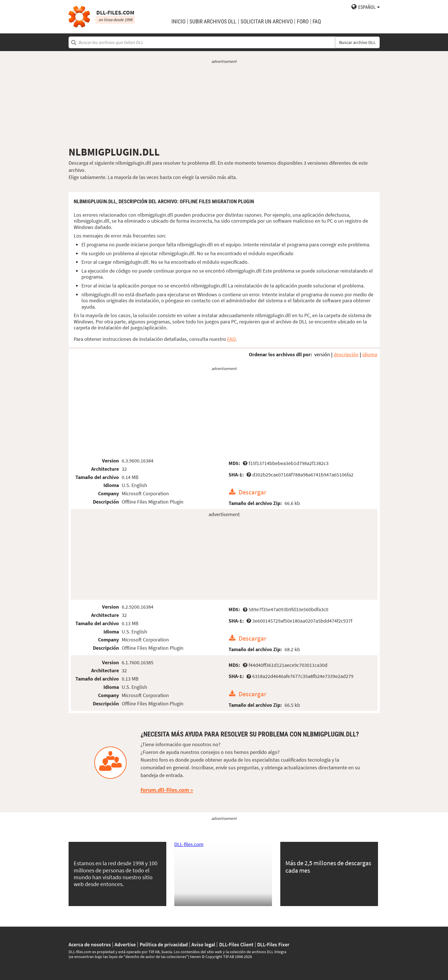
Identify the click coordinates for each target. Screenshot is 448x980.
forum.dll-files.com (165, 790)
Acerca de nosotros (90, 945)
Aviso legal (203, 945)
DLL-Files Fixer (273, 945)
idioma (370, 354)
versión (322, 354)
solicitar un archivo (267, 22)
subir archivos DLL (213, 22)
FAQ (317, 22)
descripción (346, 354)
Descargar (252, 492)
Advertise (125, 945)
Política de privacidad (164, 945)
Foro (303, 22)
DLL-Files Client (236, 945)
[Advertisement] (224, 105)
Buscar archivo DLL (357, 42)
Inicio (178, 22)
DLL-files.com (189, 844)
